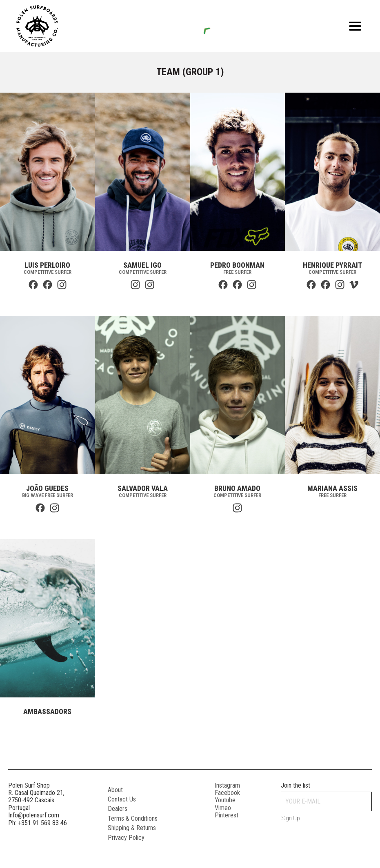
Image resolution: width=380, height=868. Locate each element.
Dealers (118, 809)
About (115, 790)
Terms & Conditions (133, 818)
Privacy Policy (126, 838)
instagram (227, 785)
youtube (225, 800)
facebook (227, 793)
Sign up (291, 818)
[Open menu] (355, 26)
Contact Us (122, 799)
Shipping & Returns (132, 828)
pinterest (227, 815)
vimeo (223, 808)
